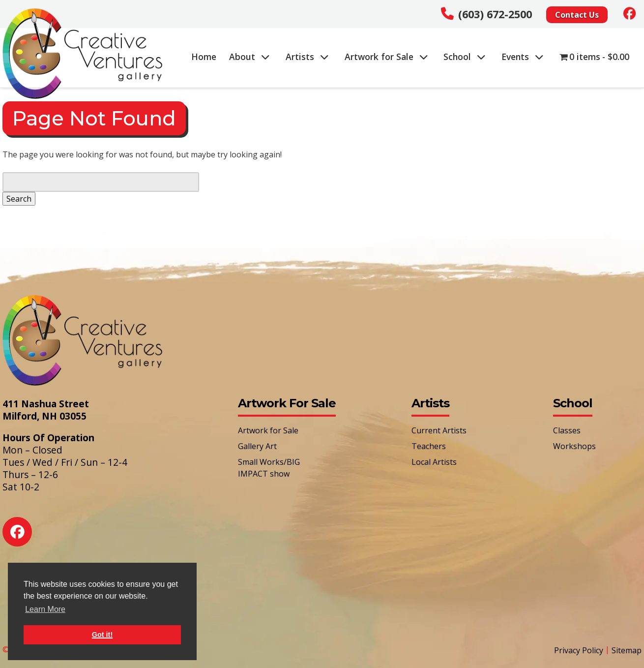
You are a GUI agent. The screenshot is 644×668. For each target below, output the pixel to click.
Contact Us (577, 15)
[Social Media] (630, 13)
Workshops (574, 446)
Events (523, 57)
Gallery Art (257, 446)
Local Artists (434, 462)
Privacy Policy (579, 650)
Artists (307, 57)
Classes (567, 430)
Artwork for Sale (386, 57)
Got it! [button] (102, 635)
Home (204, 57)
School (465, 57)
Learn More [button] (45, 609)
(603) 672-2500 (495, 14)
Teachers (429, 446)
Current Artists (439, 430)
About (249, 57)
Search (19, 199)
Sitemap (627, 650)
